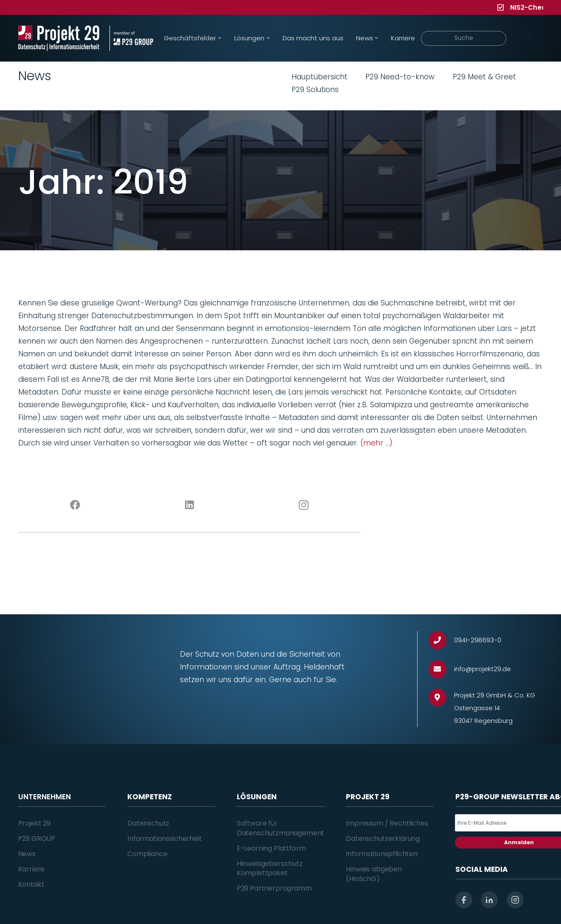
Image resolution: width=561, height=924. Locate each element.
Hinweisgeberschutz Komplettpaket (270, 868)
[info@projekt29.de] (442, 669)
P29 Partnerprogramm (274, 888)
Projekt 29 (34, 823)
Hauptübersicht (320, 77)
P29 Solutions (315, 90)
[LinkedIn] (189, 505)
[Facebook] (75, 505)
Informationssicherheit (164, 839)
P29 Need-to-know (400, 77)
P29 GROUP (37, 839)
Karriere (32, 869)
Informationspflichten (382, 854)
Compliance (147, 854)
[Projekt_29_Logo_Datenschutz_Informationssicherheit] (59, 38)
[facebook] (464, 900)
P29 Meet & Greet (484, 77)
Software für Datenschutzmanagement (281, 828)
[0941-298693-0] (442, 640)
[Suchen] (531, 38)
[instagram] (515, 900)
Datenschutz (148, 823)
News (27, 854)
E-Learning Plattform (271, 848)
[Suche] (464, 38)
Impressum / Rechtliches (387, 823)
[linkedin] (489, 900)
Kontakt (31, 884)
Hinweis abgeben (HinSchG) (374, 874)
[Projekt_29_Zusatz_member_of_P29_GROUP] (131, 38)
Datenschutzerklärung (383, 839)
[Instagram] (304, 505)
